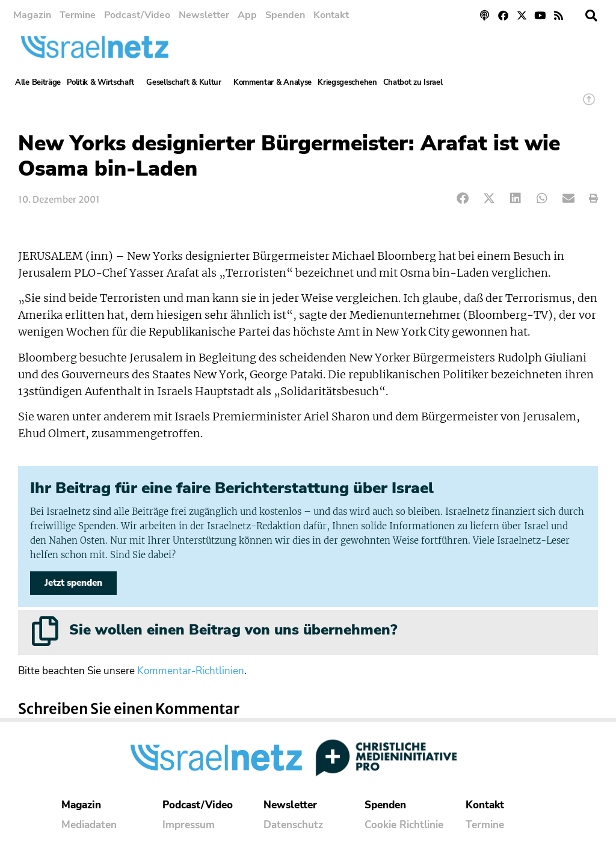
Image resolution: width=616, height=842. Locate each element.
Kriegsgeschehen (347, 82)
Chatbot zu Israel (413, 82)
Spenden (285, 15)
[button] (591, 16)
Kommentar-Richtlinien (191, 671)
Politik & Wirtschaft (103, 82)
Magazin (32, 15)
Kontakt (331, 15)
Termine (78, 15)
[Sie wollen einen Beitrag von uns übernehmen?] (45, 631)
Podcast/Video (137, 15)
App (247, 15)
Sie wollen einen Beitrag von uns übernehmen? (233, 630)
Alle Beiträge (38, 82)
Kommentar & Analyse (273, 82)
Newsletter (204, 15)
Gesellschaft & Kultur (187, 82)
